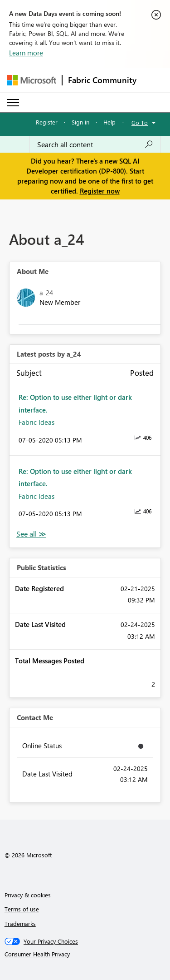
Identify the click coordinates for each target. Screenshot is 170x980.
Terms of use (22, 909)
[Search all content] (95, 144)
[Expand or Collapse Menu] (13, 103)
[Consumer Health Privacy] (85, 954)
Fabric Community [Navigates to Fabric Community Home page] (102, 80)
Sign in (80, 122)
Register (47, 122)
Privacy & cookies (28, 895)
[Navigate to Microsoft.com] (32, 80)
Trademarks (20, 923)
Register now (100, 191)
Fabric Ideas (36, 422)
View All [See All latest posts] (31, 534)
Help (109, 122)
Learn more (26, 53)
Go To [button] (140, 122)
